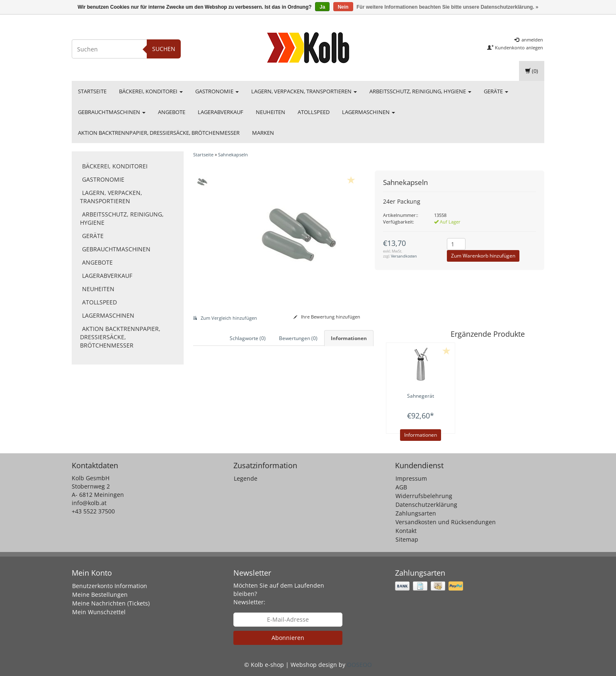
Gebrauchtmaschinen (112, 112)
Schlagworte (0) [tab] (248, 338)
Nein (343, 7)
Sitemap (407, 539)
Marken (263, 133)
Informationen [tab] (349, 338)
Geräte (496, 91)
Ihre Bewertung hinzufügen (327, 317)
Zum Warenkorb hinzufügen (483, 256)
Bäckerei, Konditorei (151, 91)
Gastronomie (217, 91)
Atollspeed (314, 112)
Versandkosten (404, 256)
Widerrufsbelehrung (424, 496)
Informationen (421, 435)
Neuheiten (270, 112)
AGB (401, 487)
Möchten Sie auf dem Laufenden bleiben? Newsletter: (279, 594)
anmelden (529, 40)
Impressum (411, 478)
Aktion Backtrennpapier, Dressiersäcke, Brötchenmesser (159, 133)
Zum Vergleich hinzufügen (225, 318)
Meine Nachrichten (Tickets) (111, 603)
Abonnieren (288, 638)
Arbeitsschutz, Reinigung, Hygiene (420, 91)
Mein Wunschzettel (99, 612)
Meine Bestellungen (100, 595)
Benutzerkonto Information (110, 586)
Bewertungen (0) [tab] (298, 338)
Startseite (92, 91)
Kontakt (406, 531)
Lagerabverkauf (221, 112)
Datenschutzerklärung (426, 505)
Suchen (164, 49)
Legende (246, 478)
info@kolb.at (89, 503)
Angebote (172, 112)
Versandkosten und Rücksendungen (446, 522)
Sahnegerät (421, 396)
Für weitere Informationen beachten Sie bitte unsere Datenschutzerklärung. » (447, 7)
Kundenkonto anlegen (515, 47)
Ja (322, 7)
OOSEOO (359, 665)
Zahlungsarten (416, 513)
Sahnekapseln (233, 154)
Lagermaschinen (369, 112)
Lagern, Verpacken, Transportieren (304, 91)
